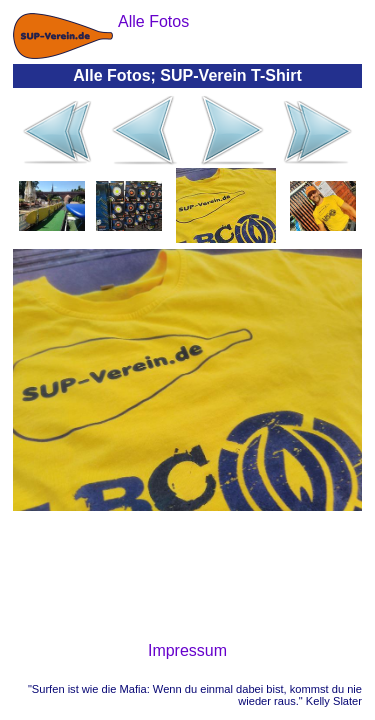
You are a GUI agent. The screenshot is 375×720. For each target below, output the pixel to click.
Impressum (187, 650)
